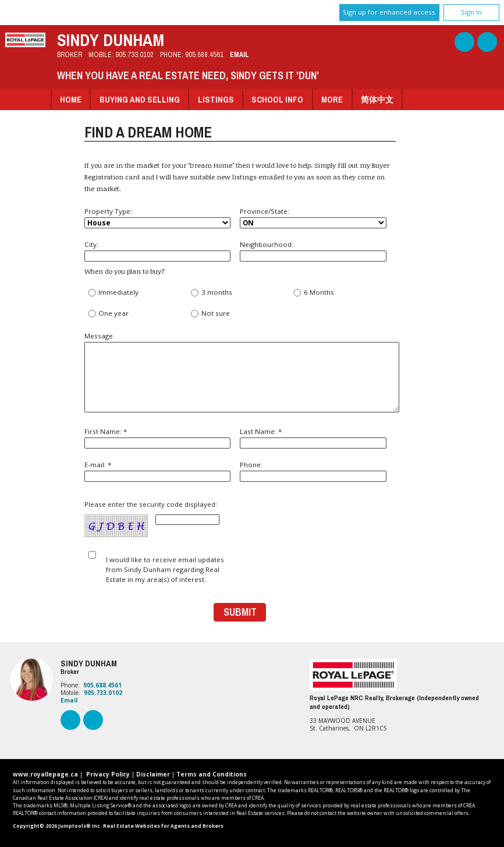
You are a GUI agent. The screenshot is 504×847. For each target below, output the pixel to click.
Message (240, 372)
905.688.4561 (204, 54)
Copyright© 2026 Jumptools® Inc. (57, 826)
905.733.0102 (134, 54)
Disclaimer (153, 774)
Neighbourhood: (313, 251)
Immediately (113, 293)
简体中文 (377, 99)
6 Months (313, 293)
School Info (277, 99)
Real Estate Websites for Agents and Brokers (163, 826)
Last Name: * (313, 438)
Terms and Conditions (212, 774)
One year (108, 314)
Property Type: (157, 218)
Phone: (313, 471)
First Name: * (157, 438)
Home (71, 99)
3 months (211, 293)
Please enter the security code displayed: (152, 519)
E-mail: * (157, 471)
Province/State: (313, 218)
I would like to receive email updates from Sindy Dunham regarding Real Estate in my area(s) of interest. (165, 570)
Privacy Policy (108, 774)
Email (239, 54)
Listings (216, 99)
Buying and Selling (140, 99)
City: (157, 251)
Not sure (210, 314)
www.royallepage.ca (45, 774)
